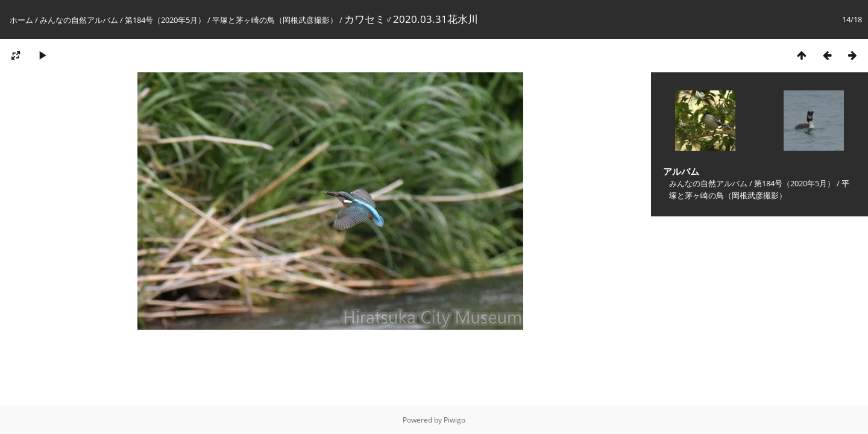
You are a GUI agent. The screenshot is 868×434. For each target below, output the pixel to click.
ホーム (21, 20)
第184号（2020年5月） (165, 20)
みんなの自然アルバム (79, 20)
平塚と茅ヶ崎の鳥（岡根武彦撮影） (275, 20)
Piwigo (454, 420)
